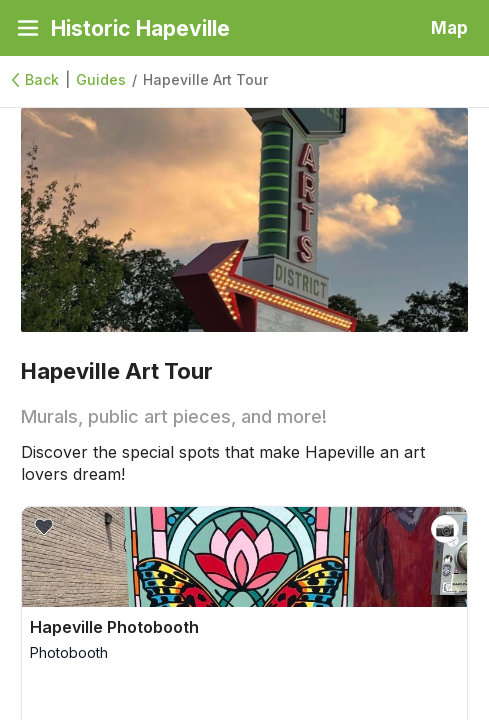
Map (449, 28)
